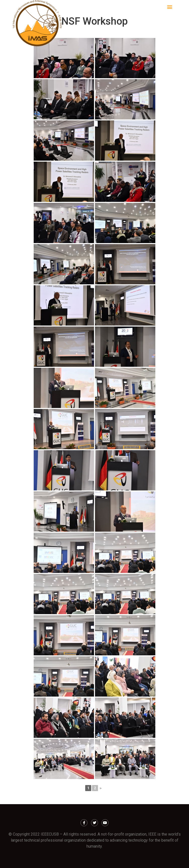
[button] (170, 7)
